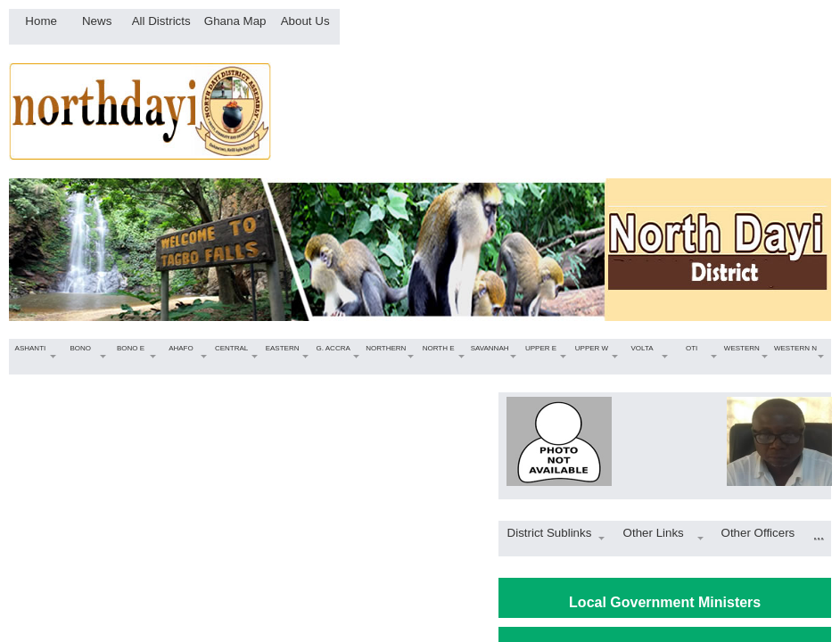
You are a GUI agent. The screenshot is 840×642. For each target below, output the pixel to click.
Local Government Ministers (665, 602)
